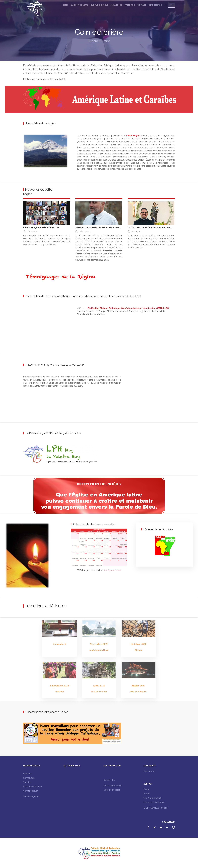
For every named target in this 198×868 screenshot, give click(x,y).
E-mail (147, 794)
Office (146, 789)
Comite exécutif (31, 791)
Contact (142, 5)
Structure (28, 782)
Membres (28, 774)
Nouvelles (116, 5)
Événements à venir (113, 786)
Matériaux (130, 5)
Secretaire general (32, 796)
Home (65, 5)
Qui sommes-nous (79, 5)
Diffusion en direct (112, 790)
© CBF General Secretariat (156, 808)
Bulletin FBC (109, 780)
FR (171, 5)
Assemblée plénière (32, 787)
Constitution (29, 778)
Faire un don (149, 771)
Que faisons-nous (99, 5)
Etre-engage (155, 5)
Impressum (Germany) (154, 802)
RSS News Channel (152, 798)
